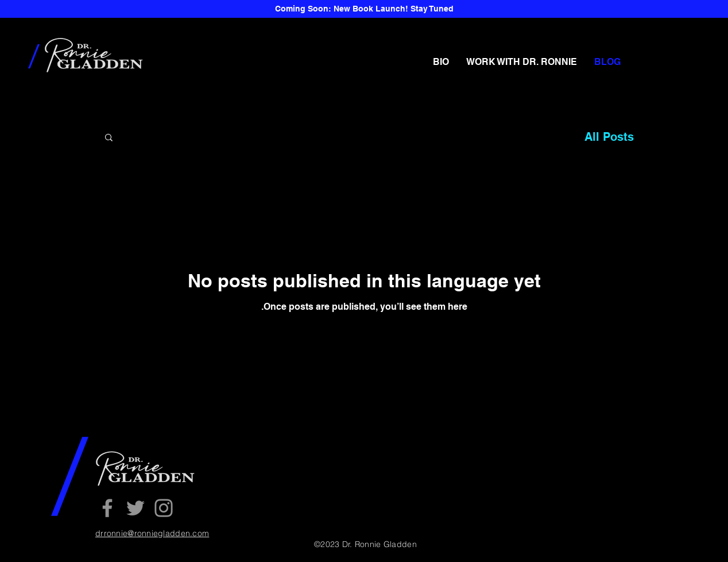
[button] (109, 138)
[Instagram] (164, 508)
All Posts (609, 137)
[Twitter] (135, 508)
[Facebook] (107, 508)
